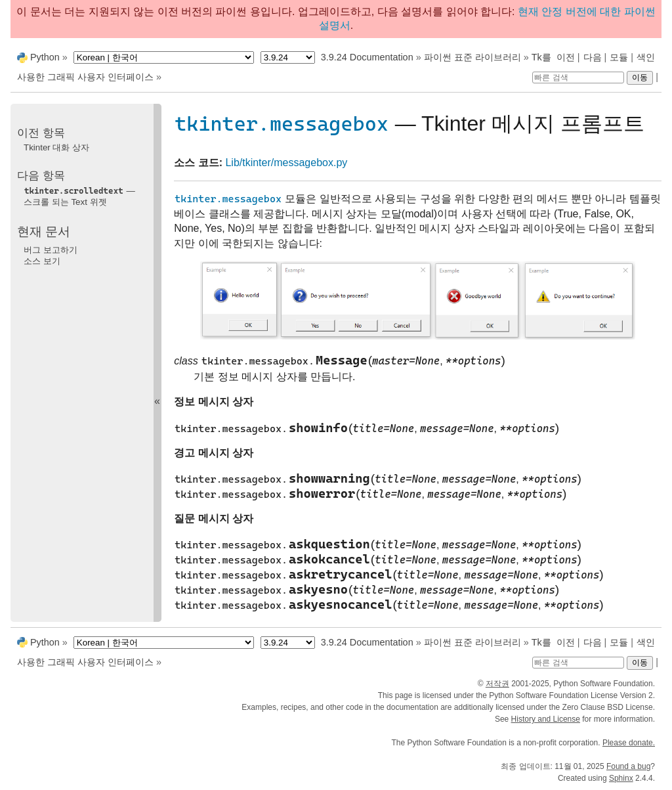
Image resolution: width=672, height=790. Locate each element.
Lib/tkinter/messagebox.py (286, 163)
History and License (546, 719)
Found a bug (628, 766)
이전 (566, 57)
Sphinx (621, 778)
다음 (593, 57)
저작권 (497, 684)
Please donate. (629, 743)
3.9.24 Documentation (367, 57)
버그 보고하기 (51, 250)
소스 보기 (42, 261)
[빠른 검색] (578, 77)
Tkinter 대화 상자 (56, 147)
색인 (646, 57)
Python (45, 57)
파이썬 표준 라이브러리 (472, 57)
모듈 (619, 57)
